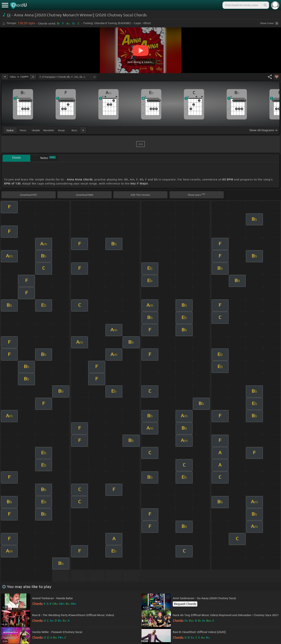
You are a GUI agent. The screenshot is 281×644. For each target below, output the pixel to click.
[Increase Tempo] (33, 77)
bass (74, 130)
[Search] (265, 5)
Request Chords (185, 604)
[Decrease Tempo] (5, 77)
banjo (61, 130)
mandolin (49, 130)
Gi (9, 15)
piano (23, 130)
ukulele (36, 130)
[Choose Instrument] (83, 130)
